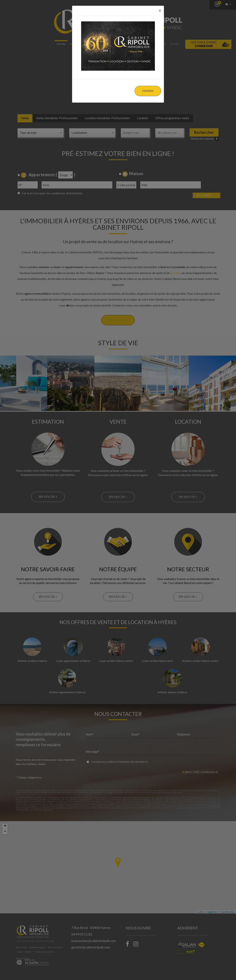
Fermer (148, 91)
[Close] (160, 11)
